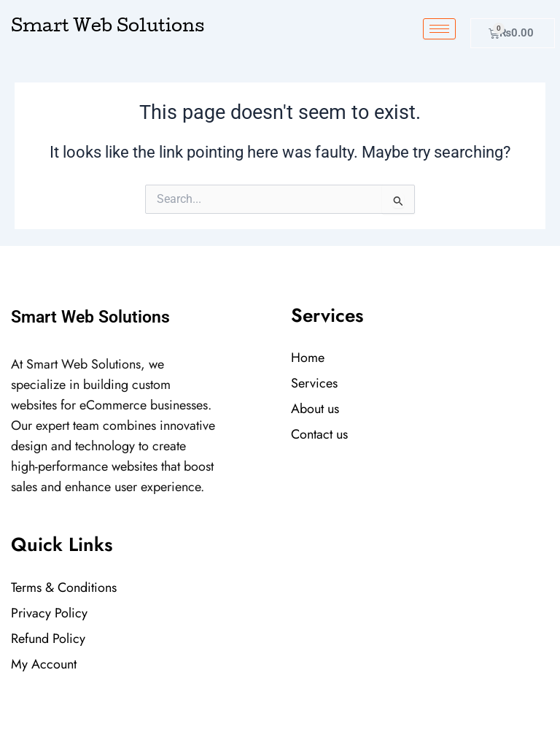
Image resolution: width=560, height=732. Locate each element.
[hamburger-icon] (439, 29)
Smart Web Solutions (108, 28)
